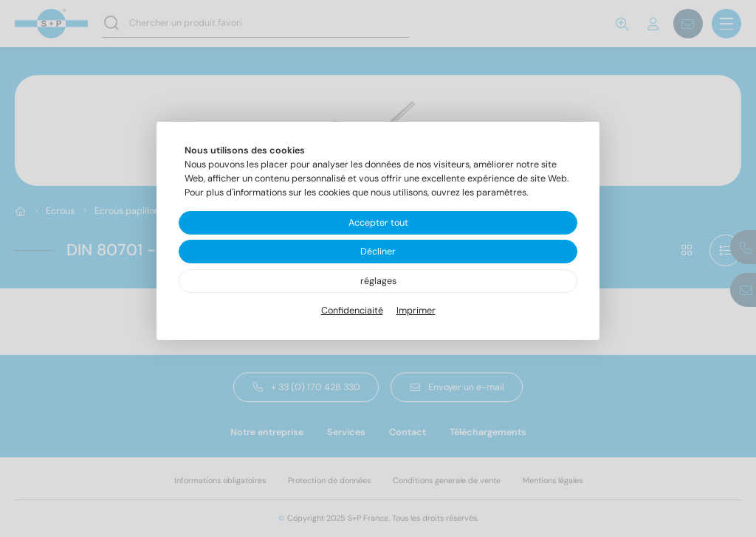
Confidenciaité (352, 311)
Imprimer (416, 311)
